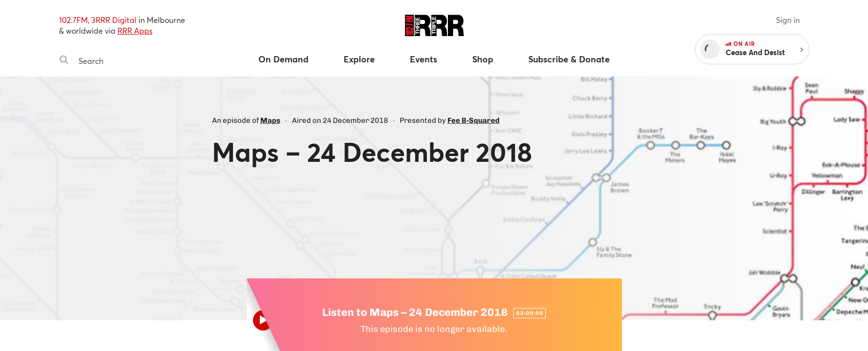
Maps (270, 120)
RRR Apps (135, 30)
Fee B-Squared (473, 120)
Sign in (788, 20)
